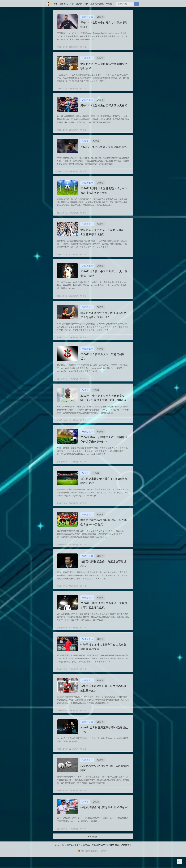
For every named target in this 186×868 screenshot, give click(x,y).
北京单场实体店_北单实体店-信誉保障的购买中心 (88, 856)
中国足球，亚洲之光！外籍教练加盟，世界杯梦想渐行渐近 (103, 235)
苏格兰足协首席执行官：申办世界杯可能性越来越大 (103, 696)
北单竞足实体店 (97, 4)
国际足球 (87, 17)
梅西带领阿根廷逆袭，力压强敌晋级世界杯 (103, 570)
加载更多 (93, 847)
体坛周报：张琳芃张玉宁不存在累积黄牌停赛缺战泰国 (103, 654)
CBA (86, 4)
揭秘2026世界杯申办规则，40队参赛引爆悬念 (104, 25)
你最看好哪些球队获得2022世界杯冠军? (104, 817)
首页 (56, 4)
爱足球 (79, 4)
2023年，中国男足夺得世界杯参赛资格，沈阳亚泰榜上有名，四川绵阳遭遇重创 (103, 403)
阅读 (100, 17)
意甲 (85, 479)
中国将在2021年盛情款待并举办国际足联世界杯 (104, 67)
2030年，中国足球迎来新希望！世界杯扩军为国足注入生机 (104, 612)
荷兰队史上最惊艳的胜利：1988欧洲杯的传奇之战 (104, 486)
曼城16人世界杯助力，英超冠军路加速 (104, 148)
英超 (85, 143)
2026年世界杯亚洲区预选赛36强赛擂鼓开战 (104, 738)
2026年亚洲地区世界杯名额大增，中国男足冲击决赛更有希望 (104, 193)
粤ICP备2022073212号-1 (120, 856)
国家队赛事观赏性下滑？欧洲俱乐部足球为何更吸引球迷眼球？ (103, 318)
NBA (72, 4)
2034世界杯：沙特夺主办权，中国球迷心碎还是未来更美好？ (104, 444)
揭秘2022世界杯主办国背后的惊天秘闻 (104, 106)
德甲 (85, 395)
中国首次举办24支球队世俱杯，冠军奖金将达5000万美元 (104, 528)
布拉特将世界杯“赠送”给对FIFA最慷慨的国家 (105, 777)
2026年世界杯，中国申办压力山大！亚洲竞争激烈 (104, 276)
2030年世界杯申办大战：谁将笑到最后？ (103, 360)
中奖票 (109, 4)
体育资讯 (64, 4)
